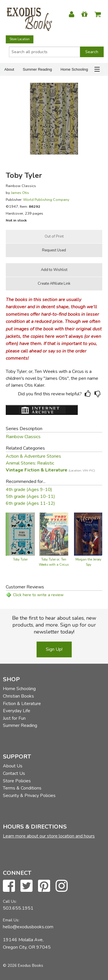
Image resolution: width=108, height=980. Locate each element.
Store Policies (17, 781)
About (9, 69)
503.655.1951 (18, 908)
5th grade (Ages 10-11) (30, 496)
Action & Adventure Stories (33, 456)
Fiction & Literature (22, 704)
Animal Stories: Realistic (30, 463)
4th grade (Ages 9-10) (29, 490)
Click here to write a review (38, 595)
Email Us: (11, 920)
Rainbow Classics (23, 437)
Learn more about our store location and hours (49, 836)
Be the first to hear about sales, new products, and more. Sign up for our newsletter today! (54, 625)
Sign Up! (54, 649)
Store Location (20, 39)
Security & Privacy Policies (29, 796)
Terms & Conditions (22, 788)
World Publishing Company (46, 200)
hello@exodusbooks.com (28, 927)
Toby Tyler (20, 560)
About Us (13, 766)
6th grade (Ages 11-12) (30, 503)
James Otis (20, 193)
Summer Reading (37, 69)
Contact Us (14, 773)
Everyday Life (17, 711)
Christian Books (18, 696)
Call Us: (10, 901)
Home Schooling (74, 69)
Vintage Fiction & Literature (50, 470)
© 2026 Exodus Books (23, 965)
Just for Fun (14, 718)
